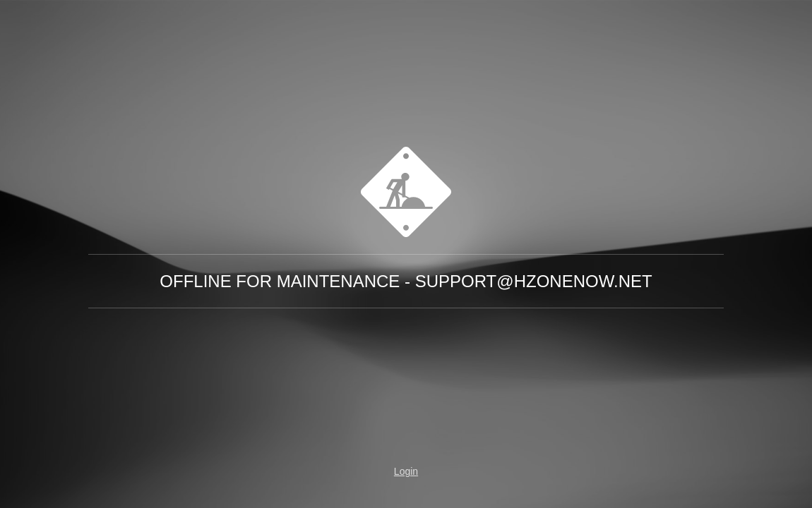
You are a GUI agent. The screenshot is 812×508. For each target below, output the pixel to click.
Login (406, 471)
